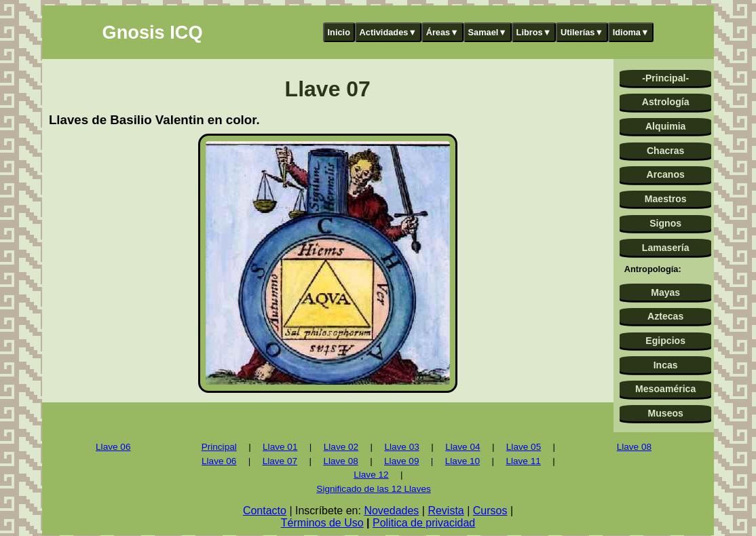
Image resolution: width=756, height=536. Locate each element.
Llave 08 (340, 461)
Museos (665, 413)
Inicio (339, 32)
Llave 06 (113, 447)
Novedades (391, 511)
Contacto (265, 511)
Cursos (490, 511)
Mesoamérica (665, 389)
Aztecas (665, 316)
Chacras (666, 151)
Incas (666, 365)
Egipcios (665, 341)
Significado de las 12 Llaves (374, 489)
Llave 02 (341, 447)
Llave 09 (401, 461)
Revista (446, 511)
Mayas (665, 292)
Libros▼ (534, 32)
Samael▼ (487, 32)
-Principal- (665, 78)
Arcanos (666, 174)
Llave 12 (371, 475)
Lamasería (666, 248)
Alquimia (665, 126)
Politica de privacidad (424, 523)
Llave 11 (523, 461)
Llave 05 (524, 447)
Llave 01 (280, 447)
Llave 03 (401, 447)
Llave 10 (462, 461)
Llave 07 (280, 461)
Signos (665, 223)
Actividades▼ (389, 32)
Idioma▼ (631, 32)
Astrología (666, 102)
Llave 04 (462, 447)
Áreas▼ (442, 32)
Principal (219, 447)
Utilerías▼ (582, 32)
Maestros (666, 199)
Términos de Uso (322, 523)
